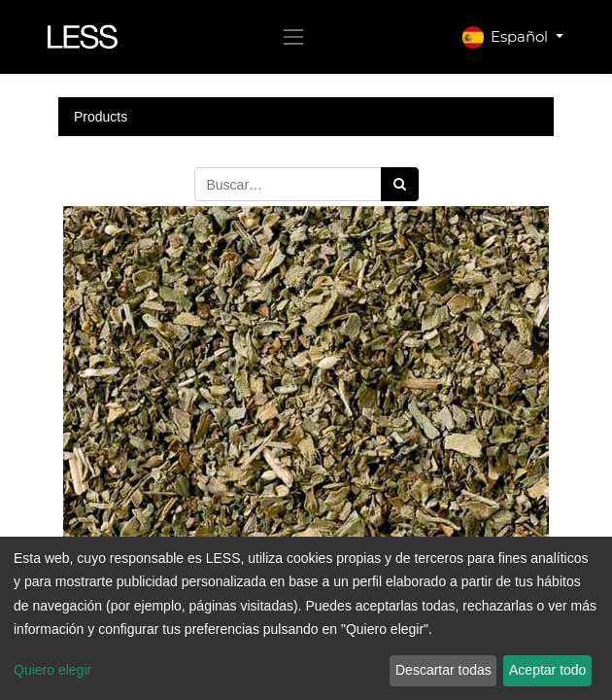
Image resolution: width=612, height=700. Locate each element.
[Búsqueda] (400, 184)
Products (101, 117)
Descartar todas (443, 670)
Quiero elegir (52, 670)
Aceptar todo (547, 670)
